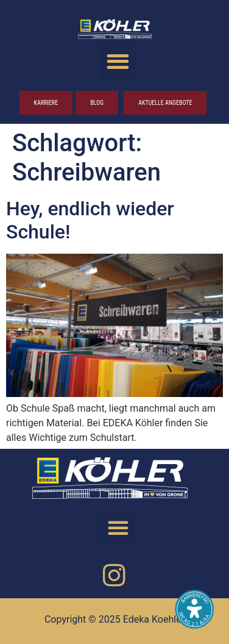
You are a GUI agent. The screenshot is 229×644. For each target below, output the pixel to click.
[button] (118, 61)
